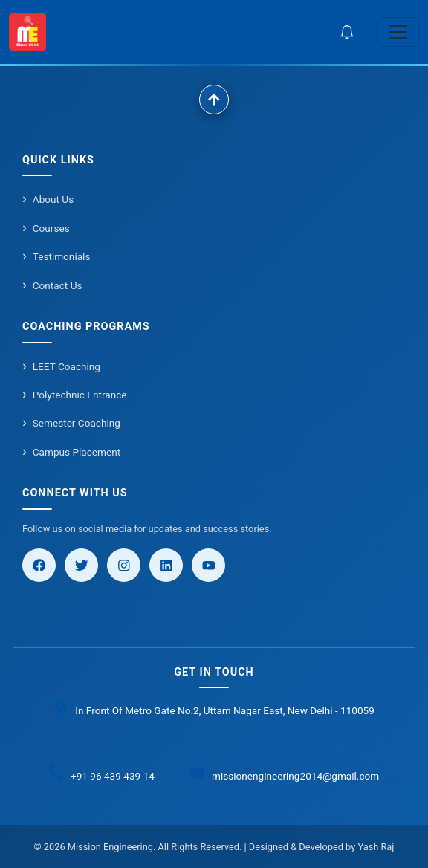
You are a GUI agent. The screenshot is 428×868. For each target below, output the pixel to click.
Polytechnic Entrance (80, 395)
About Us (53, 199)
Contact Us (58, 285)
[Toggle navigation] (398, 32)
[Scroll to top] (214, 100)
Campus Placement (77, 452)
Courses (51, 228)
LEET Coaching (67, 366)
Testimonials (62, 256)
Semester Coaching (77, 423)
